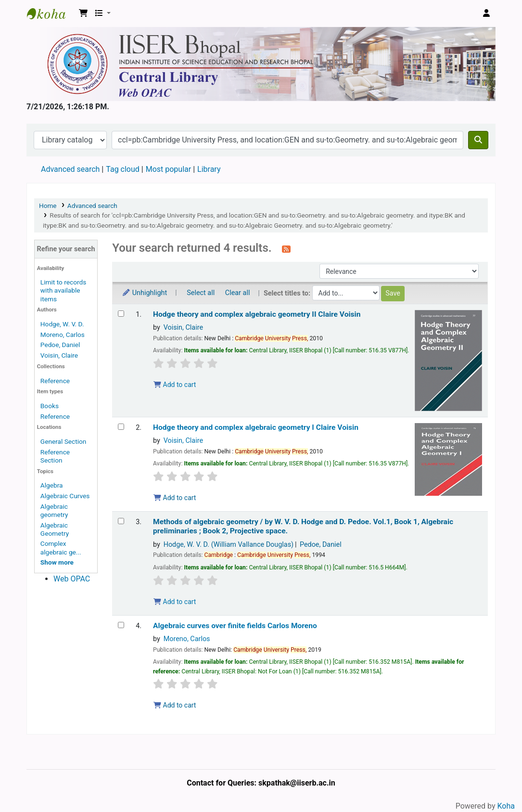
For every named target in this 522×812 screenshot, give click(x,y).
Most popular (168, 169)
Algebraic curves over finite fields (235, 626)
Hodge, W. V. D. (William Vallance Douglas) (229, 545)
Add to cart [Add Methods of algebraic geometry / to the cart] (175, 602)
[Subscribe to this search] (286, 249)
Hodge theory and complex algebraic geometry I (256, 427)
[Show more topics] (57, 562)
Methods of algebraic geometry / (303, 526)
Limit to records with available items (63, 290)
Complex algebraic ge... (61, 548)
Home (48, 206)
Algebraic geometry (54, 510)
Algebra (52, 485)
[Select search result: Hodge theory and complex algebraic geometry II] (121, 314)
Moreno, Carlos (63, 335)
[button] (83, 13)
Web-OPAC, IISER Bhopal (51, 13)
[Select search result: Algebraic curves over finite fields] (121, 625)
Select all (201, 293)
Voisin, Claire (59, 355)
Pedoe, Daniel (60, 345)
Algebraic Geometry (55, 529)
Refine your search (66, 249)
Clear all (238, 293)
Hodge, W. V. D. (62, 324)
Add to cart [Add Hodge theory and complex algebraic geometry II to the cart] (175, 385)
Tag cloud (123, 169)
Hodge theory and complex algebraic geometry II (257, 314)
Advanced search (70, 169)
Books (50, 406)
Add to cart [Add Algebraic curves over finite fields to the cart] (175, 705)
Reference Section (55, 456)
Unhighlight (144, 293)
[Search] (478, 140)
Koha (506, 806)
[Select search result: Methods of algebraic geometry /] (121, 521)
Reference (55, 381)
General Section (64, 441)
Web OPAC (72, 579)
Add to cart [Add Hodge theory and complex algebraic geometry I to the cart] (175, 498)
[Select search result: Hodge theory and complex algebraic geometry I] (121, 427)
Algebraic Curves (65, 496)
